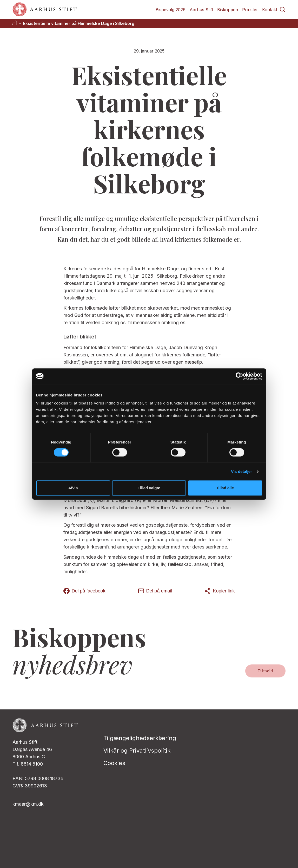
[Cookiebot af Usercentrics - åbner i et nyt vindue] (239, 376)
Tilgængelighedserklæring (140, 738)
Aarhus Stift (201, 10)
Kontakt (270, 10)
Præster (250, 10)
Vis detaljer (241, 471)
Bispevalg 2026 (171, 10)
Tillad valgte (149, 488)
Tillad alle (225, 488)
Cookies (114, 763)
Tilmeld (265, 671)
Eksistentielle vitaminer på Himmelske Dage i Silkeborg (79, 24)
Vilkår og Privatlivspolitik (137, 750)
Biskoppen (228, 10)
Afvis (73, 488)
